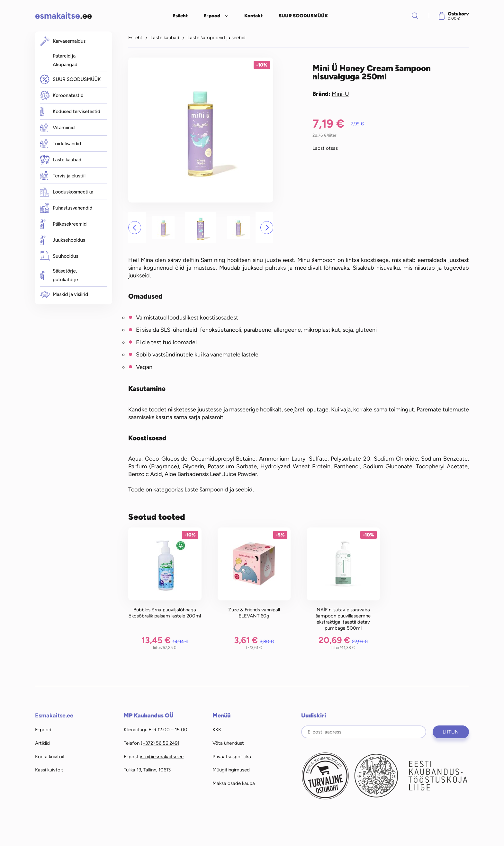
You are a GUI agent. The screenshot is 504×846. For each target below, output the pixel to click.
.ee (63, 16)
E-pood (212, 16)
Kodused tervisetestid (70, 112)
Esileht (180, 16)
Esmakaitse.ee (54, 715)
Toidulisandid (60, 144)
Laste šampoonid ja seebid (216, 38)
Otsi (415, 16)
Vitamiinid (57, 128)
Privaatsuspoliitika (232, 757)
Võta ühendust (228, 743)
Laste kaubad (61, 160)
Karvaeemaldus (63, 41)
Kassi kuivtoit (49, 770)
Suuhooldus (59, 256)
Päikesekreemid (63, 224)
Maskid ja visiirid (64, 295)
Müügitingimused (231, 770)
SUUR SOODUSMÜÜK (303, 16)
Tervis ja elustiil (63, 176)
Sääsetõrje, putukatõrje (59, 275)
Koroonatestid (62, 96)
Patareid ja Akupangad (65, 60)
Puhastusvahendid (66, 208)
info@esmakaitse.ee (162, 757)
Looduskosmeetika (67, 192)
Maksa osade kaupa (234, 783)
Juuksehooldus (63, 240)
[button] (135, 228)
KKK (217, 730)
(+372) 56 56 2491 (160, 743)
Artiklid (42, 743)
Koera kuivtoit (50, 757)
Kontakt (253, 16)
